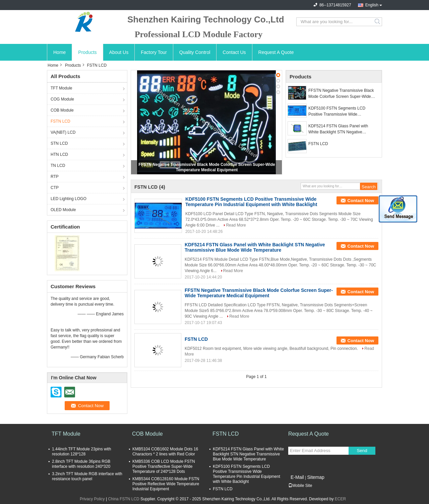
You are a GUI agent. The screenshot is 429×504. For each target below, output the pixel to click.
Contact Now (361, 201)
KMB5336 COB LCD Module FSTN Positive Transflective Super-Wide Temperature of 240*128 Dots (164, 466)
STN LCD (59, 143)
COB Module (62, 110)
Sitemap (316, 477)
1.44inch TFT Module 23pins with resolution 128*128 (81, 452)
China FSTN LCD (124, 499)
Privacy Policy (92, 499)
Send (362, 451)
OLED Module (63, 210)
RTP (55, 177)
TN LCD (58, 166)
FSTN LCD (60, 121)
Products (87, 52)
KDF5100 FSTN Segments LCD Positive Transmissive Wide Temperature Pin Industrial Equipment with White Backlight (342, 112)
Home (59, 52)
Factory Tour (154, 52)
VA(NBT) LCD (63, 132)
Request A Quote (276, 52)
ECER (340, 499)
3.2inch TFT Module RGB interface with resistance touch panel (87, 476)
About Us (119, 52)
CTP (55, 188)
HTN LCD (59, 154)
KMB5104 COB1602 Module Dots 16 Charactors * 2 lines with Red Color (165, 452)
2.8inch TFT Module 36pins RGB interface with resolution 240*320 (81, 464)
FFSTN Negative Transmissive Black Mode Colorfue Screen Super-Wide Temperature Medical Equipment (341, 94)
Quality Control (195, 52)
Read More (236, 225)
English (372, 5)
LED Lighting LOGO (69, 199)
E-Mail (297, 477)
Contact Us (234, 52)
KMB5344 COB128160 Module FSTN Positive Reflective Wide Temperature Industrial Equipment (166, 484)
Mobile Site (300, 486)
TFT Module (61, 88)
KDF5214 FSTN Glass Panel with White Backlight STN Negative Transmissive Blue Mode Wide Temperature (338, 129)
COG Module (62, 99)
